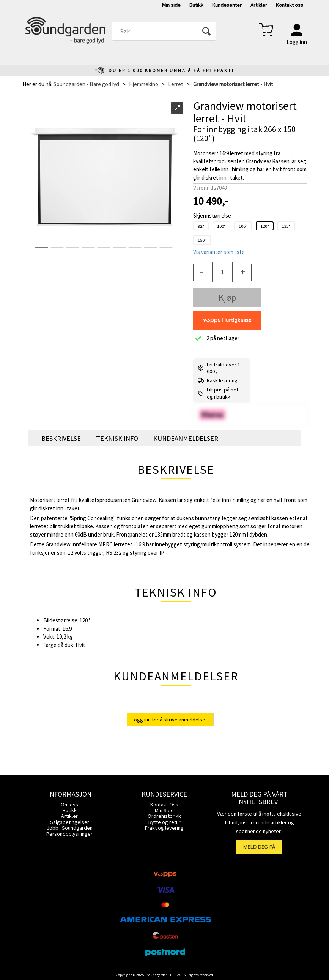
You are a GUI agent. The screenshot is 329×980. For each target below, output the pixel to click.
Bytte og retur (164, 822)
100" (221, 226)
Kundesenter (227, 5)
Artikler (259, 5)
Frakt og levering (164, 828)
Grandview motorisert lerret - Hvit (233, 84)
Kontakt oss (290, 5)
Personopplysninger (69, 834)
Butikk (196, 5)
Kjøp (227, 297)
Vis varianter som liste (219, 252)
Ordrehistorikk (164, 816)
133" (286, 226)
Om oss (69, 805)
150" (202, 240)
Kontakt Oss (164, 805)
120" (265, 226)
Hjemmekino (144, 84)
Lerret (176, 84)
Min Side (164, 810)
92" (201, 226)
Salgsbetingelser (70, 822)
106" (243, 226)
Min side (171, 5)
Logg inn (297, 42)
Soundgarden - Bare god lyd (86, 84)
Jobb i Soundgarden (70, 828)
